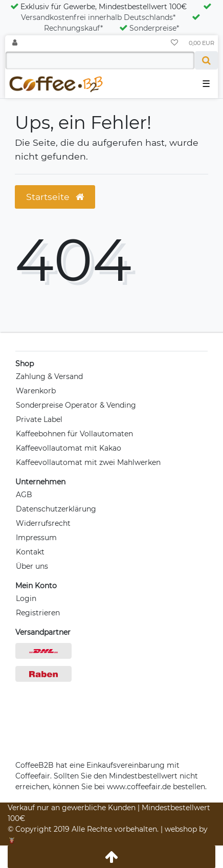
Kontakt (30, 552)
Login (26, 598)
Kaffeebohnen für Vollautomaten (74, 434)
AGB (24, 495)
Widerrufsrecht (43, 523)
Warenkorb (36, 391)
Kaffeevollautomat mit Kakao (69, 448)
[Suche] (206, 60)
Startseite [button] (55, 197)
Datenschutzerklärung (56, 509)
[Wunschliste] (174, 43)
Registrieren (38, 613)
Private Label (39, 419)
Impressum (36, 538)
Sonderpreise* (149, 28)
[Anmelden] (15, 43)
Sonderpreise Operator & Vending (76, 405)
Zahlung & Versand (49, 376)
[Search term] (100, 60)
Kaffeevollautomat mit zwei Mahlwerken (88, 462)
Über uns (32, 566)
